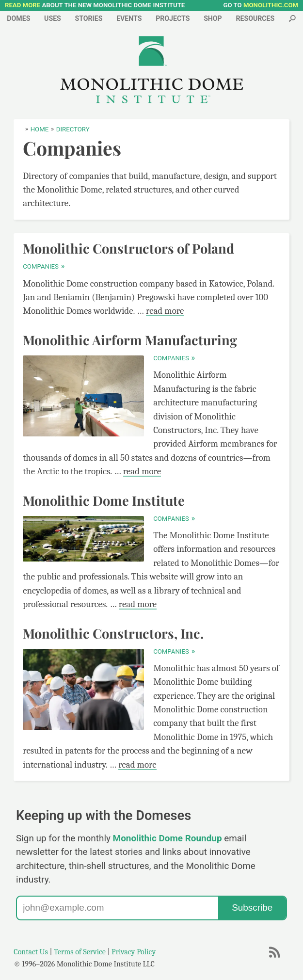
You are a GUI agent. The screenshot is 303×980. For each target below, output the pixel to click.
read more (165, 311)
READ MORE (23, 5)
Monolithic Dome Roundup (167, 838)
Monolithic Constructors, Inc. (113, 633)
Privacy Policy (134, 952)
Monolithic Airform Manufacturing (130, 340)
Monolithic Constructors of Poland (128, 248)
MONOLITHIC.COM (271, 5)
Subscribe (252, 908)
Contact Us (31, 952)
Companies (43, 266)
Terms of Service (80, 952)
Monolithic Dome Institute (104, 500)
